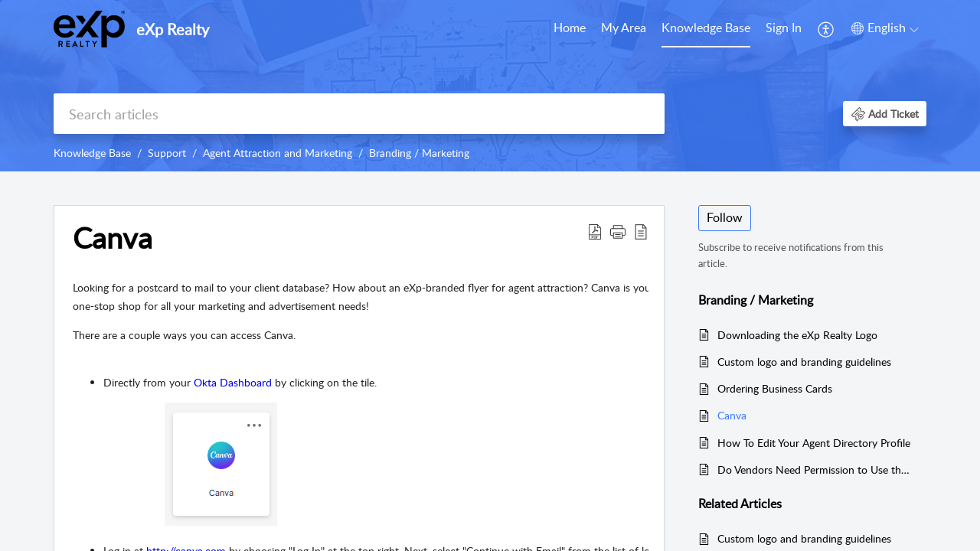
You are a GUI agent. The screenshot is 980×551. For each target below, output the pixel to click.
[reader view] (641, 231)
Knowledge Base (706, 28)
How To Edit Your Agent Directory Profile (814, 443)
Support (167, 153)
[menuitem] (784, 29)
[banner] (490, 86)
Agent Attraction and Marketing (278, 153)
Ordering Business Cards (775, 388)
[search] (359, 114)
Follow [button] (725, 217)
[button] (885, 114)
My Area (624, 28)
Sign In (784, 28)
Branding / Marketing (419, 153)
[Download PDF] (595, 231)
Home (570, 28)
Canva (113, 238)
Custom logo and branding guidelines (804, 362)
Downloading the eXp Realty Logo (797, 335)
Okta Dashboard (233, 382)
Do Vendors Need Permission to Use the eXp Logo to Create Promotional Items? (814, 469)
